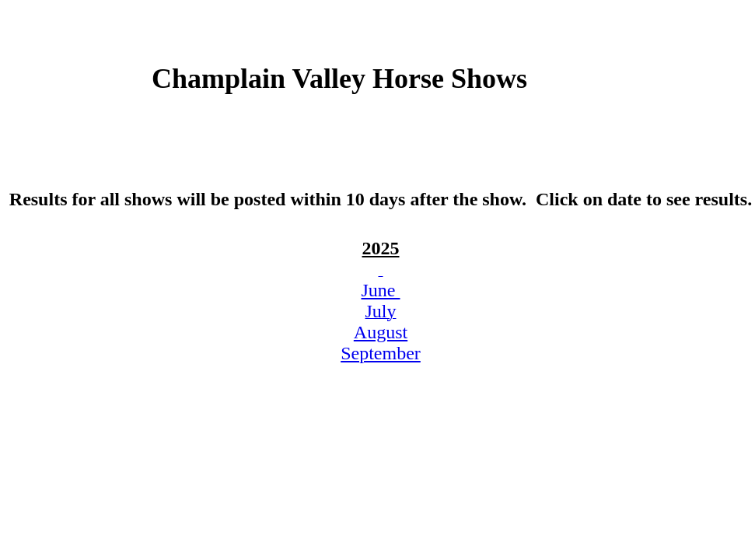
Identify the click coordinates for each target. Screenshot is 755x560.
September (381, 353)
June (381, 290)
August (381, 332)
